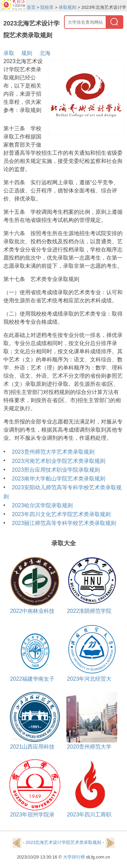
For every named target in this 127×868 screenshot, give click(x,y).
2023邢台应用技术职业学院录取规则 (56, 470)
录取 (9, 53)
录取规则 (67, 7)
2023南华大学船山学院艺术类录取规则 (59, 479)
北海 (45, 53)
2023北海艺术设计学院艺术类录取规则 (64, 843)
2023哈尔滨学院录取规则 (42, 505)
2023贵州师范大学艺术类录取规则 (53, 452)
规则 (27, 53)
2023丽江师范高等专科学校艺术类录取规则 (64, 523)
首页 (31, 7)
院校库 (47, 7)
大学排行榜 (74, 857)
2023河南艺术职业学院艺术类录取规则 (59, 461)
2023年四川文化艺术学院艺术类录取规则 (61, 514)
